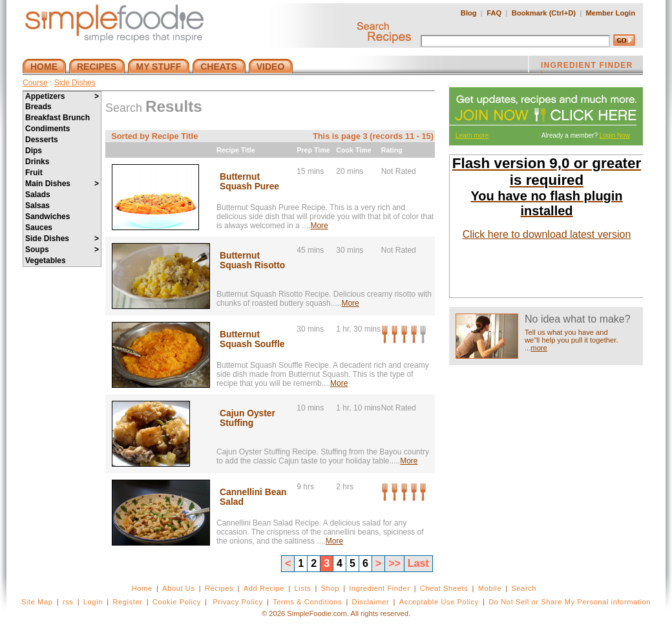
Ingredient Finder (379, 588)
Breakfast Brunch (58, 118)
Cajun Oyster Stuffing (247, 418)
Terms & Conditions (307, 602)
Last (418, 563)
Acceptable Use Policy (439, 602)
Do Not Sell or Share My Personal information (570, 602)
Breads (38, 107)
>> (394, 563)
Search (524, 588)
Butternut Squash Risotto (252, 260)
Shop (330, 588)
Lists (302, 588)
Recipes (219, 588)
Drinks (37, 162)
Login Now (615, 135)
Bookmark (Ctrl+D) (544, 13)
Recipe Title (236, 150)
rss (68, 602)
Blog (469, 13)
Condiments (47, 129)
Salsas (37, 206)
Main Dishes (62, 184)
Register (127, 602)
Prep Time (313, 150)
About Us (179, 588)
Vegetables (46, 260)
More (319, 226)
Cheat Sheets (444, 588)
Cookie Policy (177, 602)
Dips (34, 151)
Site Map (37, 602)
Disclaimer (371, 602)
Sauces (39, 228)
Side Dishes (75, 83)
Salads (38, 195)
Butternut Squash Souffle (252, 339)
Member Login (611, 13)
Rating (392, 150)
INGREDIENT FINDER (587, 67)
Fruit (34, 173)
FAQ (494, 13)
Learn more (472, 135)
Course (35, 83)
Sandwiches (47, 217)
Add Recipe (264, 588)
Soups (62, 250)
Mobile (490, 588)
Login (93, 602)
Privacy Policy (237, 602)
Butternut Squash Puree (249, 182)
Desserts (42, 140)
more (539, 348)
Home (142, 588)
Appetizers (62, 96)
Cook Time (353, 150)
